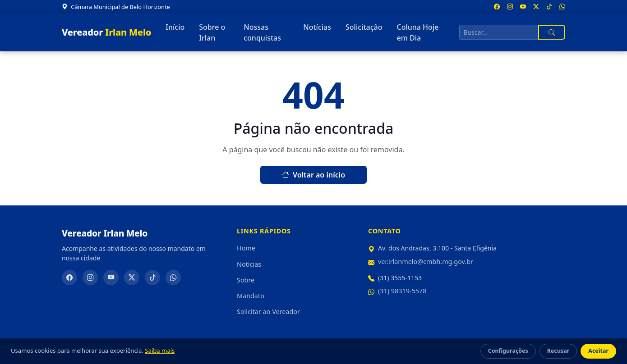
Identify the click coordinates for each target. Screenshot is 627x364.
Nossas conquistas (262, 32)
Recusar (558, 351)
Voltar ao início (313, 175)
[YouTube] (111, 278)
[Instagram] (90, 278)
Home (246, 248)
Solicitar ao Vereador (268, 312)
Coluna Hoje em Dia (417, 32)
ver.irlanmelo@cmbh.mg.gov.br (426, 262)
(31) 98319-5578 (402, 291)
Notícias (317, 27)
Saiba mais (160, 350)
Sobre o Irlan (212, 32)
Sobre (246, 280)
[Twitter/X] (132, 278)
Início (175, 27)
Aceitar (598, 351)
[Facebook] (69, 278)
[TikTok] (152, 278)
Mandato (251, 296)
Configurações (508, 351)
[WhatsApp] (173, 278)
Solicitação (364, 27)
